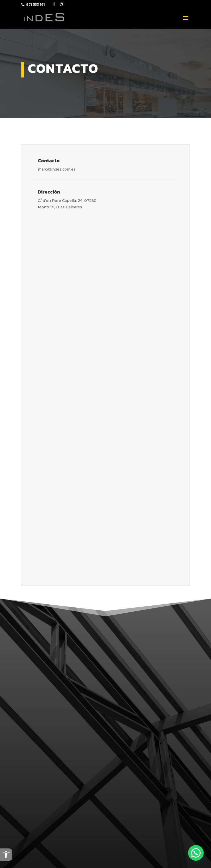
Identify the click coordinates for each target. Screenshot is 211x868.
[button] (6, 855)
